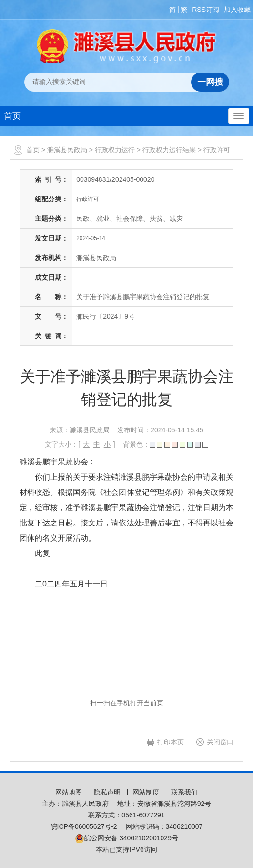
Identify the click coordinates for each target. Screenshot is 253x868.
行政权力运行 (115, 150)
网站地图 (70, 792)
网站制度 (147, 792)
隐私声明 (108, 792)
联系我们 (184, 792)
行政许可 (217, 150)
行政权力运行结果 (169, 150)
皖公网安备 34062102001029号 (126, 838)
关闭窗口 (220, 742)
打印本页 (171, 742)
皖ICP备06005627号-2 (84, 826)
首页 (12, 116)
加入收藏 (237, 10)
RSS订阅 (206, 10)
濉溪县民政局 (67, 150)
